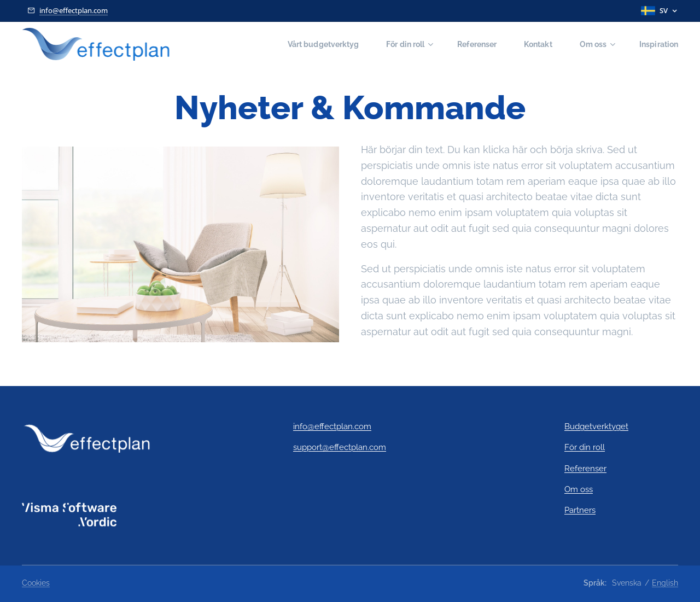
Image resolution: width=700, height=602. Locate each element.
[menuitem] (310, 44)
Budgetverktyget (596, 426)
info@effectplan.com (74, 10)
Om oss (579, 489)
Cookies (36, 583)
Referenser (585, 469)
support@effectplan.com (340, 448)
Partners (580, 511)
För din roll (585, 448)
